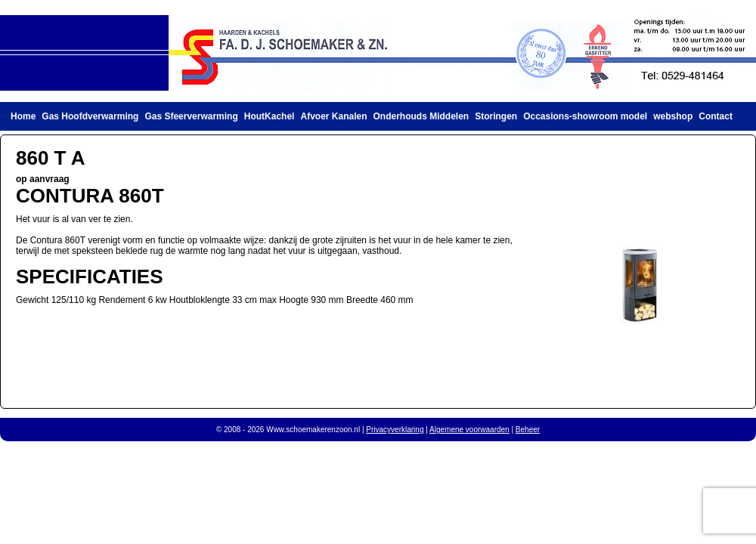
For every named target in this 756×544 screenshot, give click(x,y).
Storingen (496, 116)
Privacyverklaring (395, 430)
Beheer (528, 430)
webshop (673, 116)
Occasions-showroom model (585, 116)
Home (23, 116)
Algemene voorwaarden (469, 430)
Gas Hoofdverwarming (90, 116)
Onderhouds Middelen (421, 116)
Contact (716, 116)
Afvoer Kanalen (333, 116)
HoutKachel (270, 116)
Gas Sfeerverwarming (191, 116)
